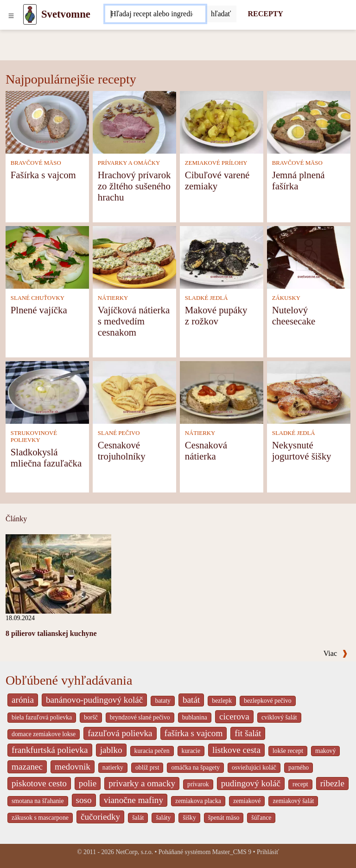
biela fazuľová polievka (42, 717)
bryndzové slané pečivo (140, 717)
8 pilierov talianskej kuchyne (51, 633)
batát (191, 700)
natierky (113, 768)
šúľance (261, 818)
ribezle (332, 783)
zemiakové (247, 801)
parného (299, 768)
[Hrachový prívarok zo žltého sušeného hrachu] (134, 121)
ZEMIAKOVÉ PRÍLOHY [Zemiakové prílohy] (216, 163)
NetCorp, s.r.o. (134, 852)
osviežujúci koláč (254, 768)
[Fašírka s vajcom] (47, 121)
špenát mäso (224, 818)
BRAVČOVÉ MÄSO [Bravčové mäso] (36, 163)
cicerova (234, 716)
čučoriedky (100, 817)
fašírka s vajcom (194, 733)
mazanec (27, 767)
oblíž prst (147, 768)
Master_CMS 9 (232, 852)
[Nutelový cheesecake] (309, 256)
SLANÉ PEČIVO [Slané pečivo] (119, 433)
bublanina (195, 717)
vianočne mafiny (133, 800)
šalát (138, 818)
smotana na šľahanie (38, 801)
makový (325, 751)
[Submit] (221, 14)
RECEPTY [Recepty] (265, 14)
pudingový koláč (251, 783)
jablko (111, 750)
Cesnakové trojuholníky (122, 450)
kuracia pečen (152, 751)
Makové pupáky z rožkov (216, 315)
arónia (23, 700)
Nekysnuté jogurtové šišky (302, 450)
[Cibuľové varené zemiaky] (222, 121)
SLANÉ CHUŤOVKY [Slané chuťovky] (38, 298)
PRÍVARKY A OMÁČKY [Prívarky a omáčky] (129, 163)
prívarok (198, 784)
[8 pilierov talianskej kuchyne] (58, 573)
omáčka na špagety (195, 768)
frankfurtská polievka (50, 750)
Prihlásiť (268, 852)
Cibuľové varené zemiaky (217, 180)
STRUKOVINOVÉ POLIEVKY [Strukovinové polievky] (34, 437)
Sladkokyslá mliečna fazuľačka (46, 457)
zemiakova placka (198, 801)
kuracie (191, 751)
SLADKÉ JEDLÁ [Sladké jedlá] (207, 298)
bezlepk (222, 701)
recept (300, 784)
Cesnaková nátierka (206, 450)
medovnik (73, 767)
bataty (163, 701)
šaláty (163, 818)
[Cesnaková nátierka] (222, 392)
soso (84, 800)
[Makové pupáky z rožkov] (222, 256)
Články (16, 519)
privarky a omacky (142, 783)
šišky (189, 818)
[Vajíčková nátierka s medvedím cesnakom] (134, 256)
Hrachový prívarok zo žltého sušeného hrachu (134, 186)
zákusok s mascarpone (40, 818)
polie (88, 783)
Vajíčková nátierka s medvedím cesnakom (134, 321)
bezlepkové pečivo (268, 701)
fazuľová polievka (120, 733)
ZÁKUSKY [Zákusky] (286, 298)
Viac (336, 653)
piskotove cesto (39, 783)
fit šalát (248, 733)
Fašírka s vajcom (43, 175)
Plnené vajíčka (39, 310)
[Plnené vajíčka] (47, 256)
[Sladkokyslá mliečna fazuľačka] (47, 392)
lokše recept (288, 751)
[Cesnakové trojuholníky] (134, 392)
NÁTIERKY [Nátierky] (113, 298)
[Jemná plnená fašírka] (309, 121)
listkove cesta (236, 750)
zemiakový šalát (293, 801)
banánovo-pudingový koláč (94, 700)
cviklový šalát (279, 717)
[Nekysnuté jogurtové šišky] (309, 392)
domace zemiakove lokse (44, 734)
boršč (91, 717)
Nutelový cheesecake (294, 315)
